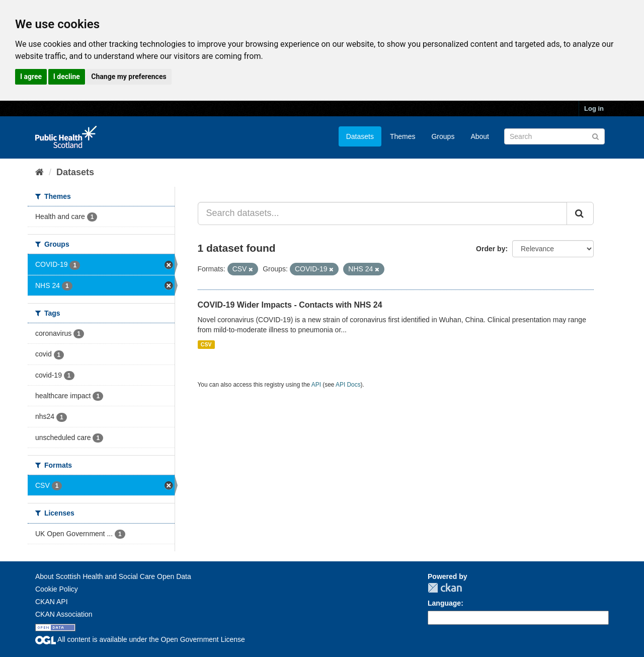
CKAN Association (64, 614)
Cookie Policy (57, 589)
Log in (594, 108)
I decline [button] (67, 77)
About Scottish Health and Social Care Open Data (113, 576)
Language (444, 603)
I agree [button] (31, 77)
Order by (491, 249)
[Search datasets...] (383, 213)
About (480, 136)
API (316, 385)
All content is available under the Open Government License (140, 639)
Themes (403, 136)
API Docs (348, 385)
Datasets (360, 136)
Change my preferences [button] (129, 77)
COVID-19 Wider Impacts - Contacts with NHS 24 (290, 305)
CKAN (445, 588)
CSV (206, 344)
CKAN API (52, 602)
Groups (443, 136)
